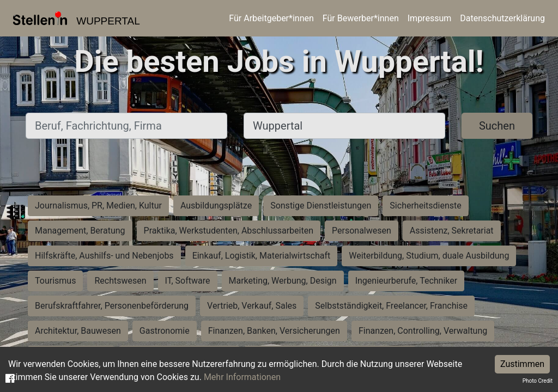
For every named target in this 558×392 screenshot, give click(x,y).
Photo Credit (538, 381)
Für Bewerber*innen (361, 18)
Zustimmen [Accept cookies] (522, 364)
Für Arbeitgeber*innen (271, 18)
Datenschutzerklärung (502, 18)
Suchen (497, 126)
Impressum (430, 18)
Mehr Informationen (242, 377)
